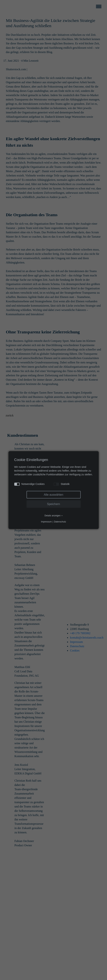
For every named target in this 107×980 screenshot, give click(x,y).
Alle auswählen (54, 494)
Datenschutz (60, 522)
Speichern (53, 504)
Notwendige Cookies (29, 484)
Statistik (62, 484)
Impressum (46, 522)
